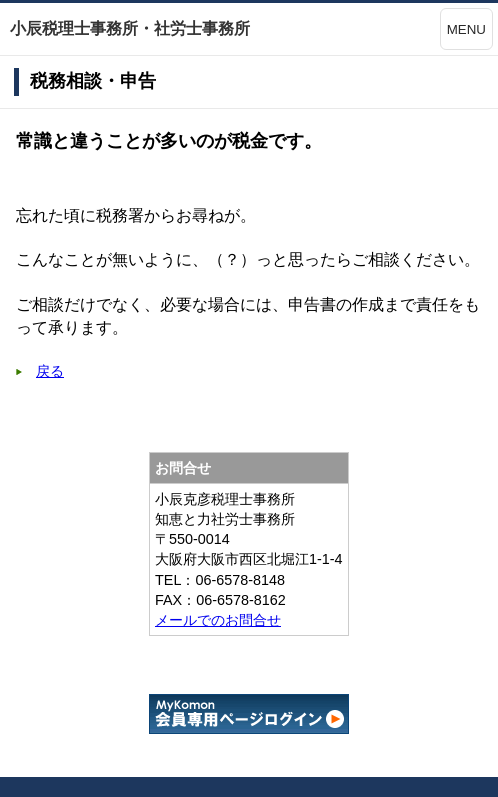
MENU (466, 29)
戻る (50, 371)
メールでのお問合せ (218, 620)
